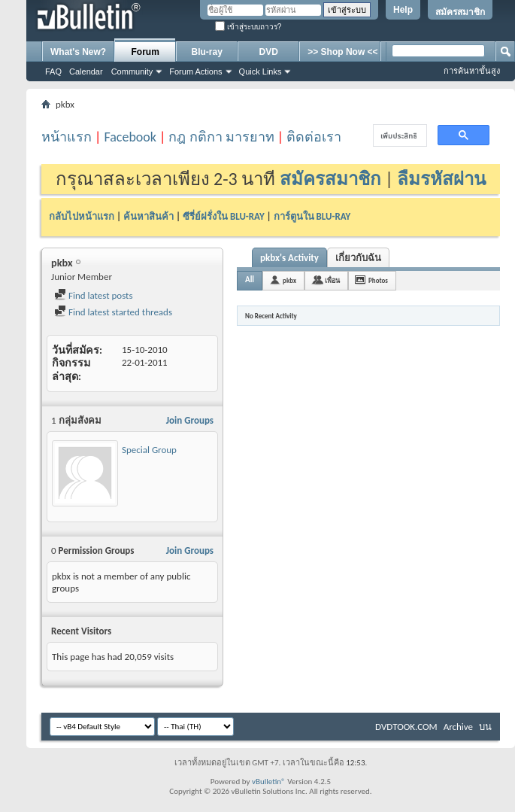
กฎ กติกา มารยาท (221, 137)
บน (485, 727)
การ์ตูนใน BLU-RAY (312, 216)
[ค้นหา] (398, 136)
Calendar (86, 71)
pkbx (289, 280)
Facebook (130, 137)
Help (403, 10)
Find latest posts (94, 295)
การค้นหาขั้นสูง (472, 71)
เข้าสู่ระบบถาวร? (248, 27)
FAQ (53, 71)
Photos (378, 280)
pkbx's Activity (289, 258)
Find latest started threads (113, 312)
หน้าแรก (67, 137)
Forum (145, 52)
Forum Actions (195, 71)
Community (132, 71)
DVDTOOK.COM (406, 727)
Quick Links (261, 71)
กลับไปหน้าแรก (82, 216)
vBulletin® (269, 782)
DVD (269, 52)
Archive (458, 727)
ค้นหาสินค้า (148, 216)
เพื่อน (332, 280)
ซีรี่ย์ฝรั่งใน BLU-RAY (224, 216)
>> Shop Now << (342, 52)
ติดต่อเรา (314, 137)
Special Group (149, 450)
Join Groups (190, 420)
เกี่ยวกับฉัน (358, 258)
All (250, 280)
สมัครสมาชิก (460, 12)
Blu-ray (207, 52)
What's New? (78, 52)
